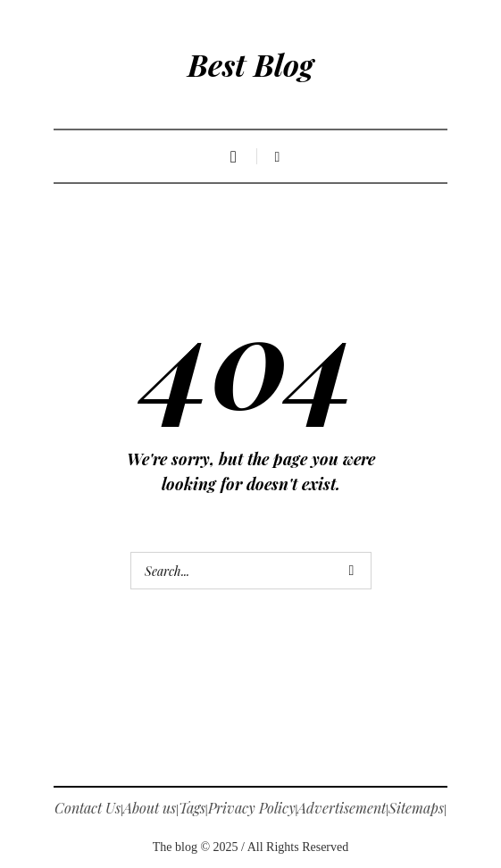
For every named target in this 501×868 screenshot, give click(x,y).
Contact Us (88, 808)
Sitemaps (416, 808)
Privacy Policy (252, 808)
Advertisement (342, 808)
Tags (192, 808)
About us (150, 808)
